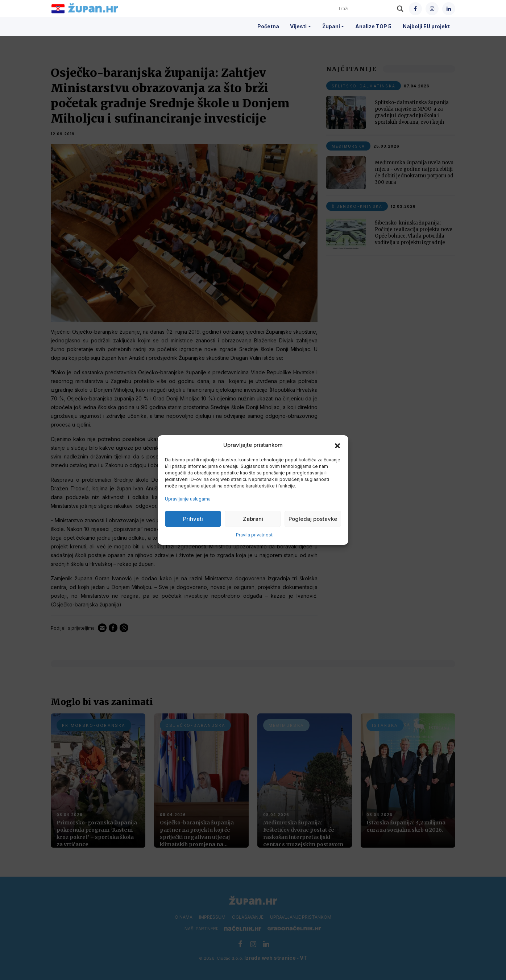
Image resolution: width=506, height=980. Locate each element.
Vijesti (298, 26)
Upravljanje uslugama (188, 499)
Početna (268, 26)
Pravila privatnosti (255, 535)
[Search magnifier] (400, 9)
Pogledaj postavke (313, 519)
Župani (331, 26)
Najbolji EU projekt (426, 26)
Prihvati (193, 519)
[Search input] (366, 9)
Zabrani (253, 519)
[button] (337, 445)
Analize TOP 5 (373, 26)
